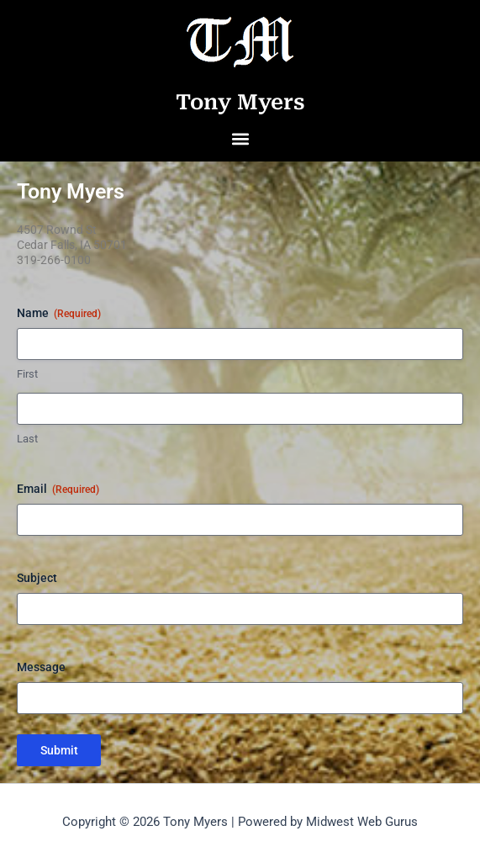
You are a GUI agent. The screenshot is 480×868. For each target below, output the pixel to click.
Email (58, 490)
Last (27, 439)
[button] (240, 139)
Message (41, 667)
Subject (37, 578)
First (27, 374)
